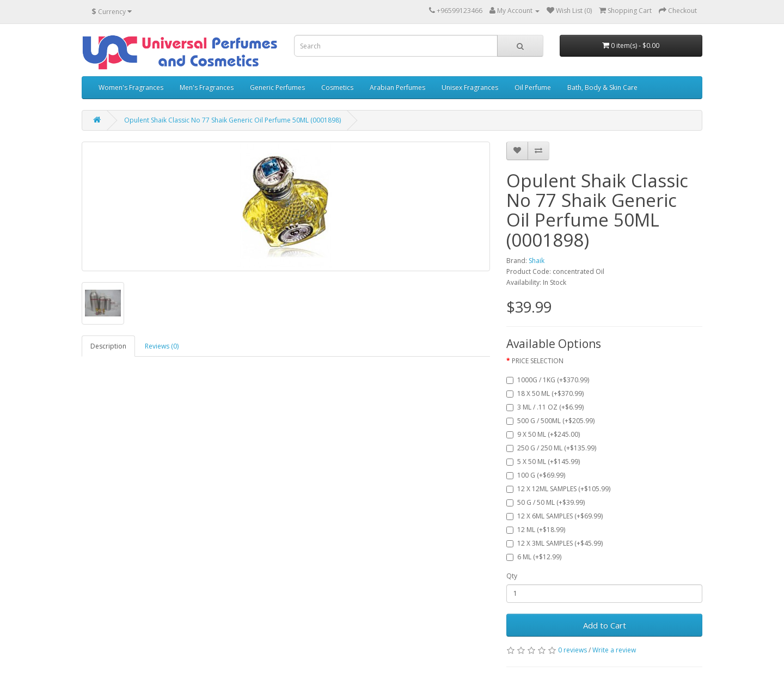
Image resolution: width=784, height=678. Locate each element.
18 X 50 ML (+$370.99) (545, 393)
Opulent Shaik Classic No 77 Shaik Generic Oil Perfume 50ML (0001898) (232, 120)
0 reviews (572, 650)
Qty (512, 576)
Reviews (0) (162, 346)
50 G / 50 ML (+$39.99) (546, 502)
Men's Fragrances (207, 87)
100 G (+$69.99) (536, 475)
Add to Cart (605, 625)
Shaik (537, 261)
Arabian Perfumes (397, 87)
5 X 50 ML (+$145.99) (543, 462)
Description (108, 346)
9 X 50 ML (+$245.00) (543, 434)
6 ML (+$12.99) (534, 557)
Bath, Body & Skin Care (602, 87)
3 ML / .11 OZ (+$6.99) (545, 407)
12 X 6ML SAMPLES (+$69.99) (555, 516)
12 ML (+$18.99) (536, 530)
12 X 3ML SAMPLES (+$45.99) (555, 543)
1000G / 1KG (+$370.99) (548, 380)
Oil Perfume (533, 87)
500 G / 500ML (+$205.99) (550, 421)
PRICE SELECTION (538, 361)
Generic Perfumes (277, 87)
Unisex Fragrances (470, 87)
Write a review (614, 650)
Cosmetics (337, 87)
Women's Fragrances (131, 87)
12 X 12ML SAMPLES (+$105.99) (558, 489)
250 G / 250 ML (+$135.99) (551, 448)
